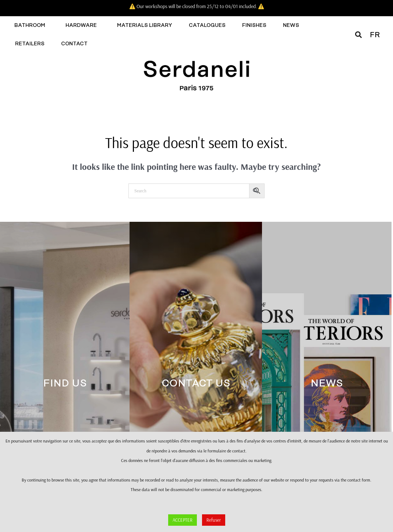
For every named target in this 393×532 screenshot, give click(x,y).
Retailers (30, 44)
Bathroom (32, 25)
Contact (76, 44)
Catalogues (207, 25)
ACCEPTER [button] (183, 520)
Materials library (145, 25)
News (291, 25)
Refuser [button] (214, 520)
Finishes (254, 25)
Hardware (83, 25)
